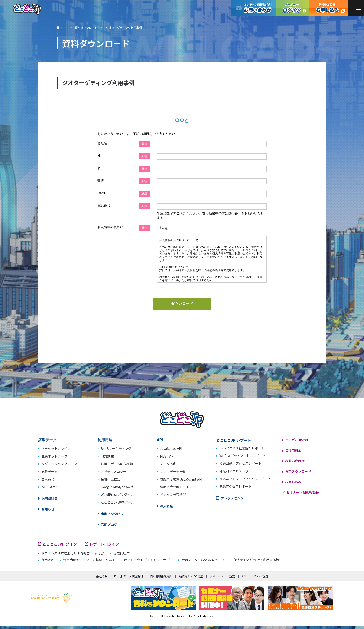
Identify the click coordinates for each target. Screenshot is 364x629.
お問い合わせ (295, 461)
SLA (102, 553)
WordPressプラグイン (117, 494)
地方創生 (107, 456)
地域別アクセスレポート (237, 471)
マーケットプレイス (56, 448)
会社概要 (102, 576)
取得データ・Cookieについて (203, 560)
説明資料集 (49, 498)
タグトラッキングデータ (59, 464)
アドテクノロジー (114, 471)
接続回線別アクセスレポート (240, 463)
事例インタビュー (114, 514)
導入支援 (166, 506)
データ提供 (168, 464)
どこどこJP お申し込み (328, 8)
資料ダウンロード (298, 471)
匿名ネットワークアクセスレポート (245, 479)
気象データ (49, 471)
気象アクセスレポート (236, 486)
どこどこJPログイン (293, 8)
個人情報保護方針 (161, 576)
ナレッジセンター (234, 498)
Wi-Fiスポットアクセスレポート (243, 456)
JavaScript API (171, 448)
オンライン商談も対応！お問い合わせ (254, 8)
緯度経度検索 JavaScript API (181, 479)
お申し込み (293, 482)
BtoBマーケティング (116, 448)
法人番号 (48, 479)
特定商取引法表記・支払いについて (89, 560)
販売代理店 (121, 553)
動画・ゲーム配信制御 (117, 464)
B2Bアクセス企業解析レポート (242, 448)
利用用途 (105, 440)
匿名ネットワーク (54, 456)
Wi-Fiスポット (52, 487)
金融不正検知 (110, 479)
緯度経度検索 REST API (177, 487)
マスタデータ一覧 (173, 471)
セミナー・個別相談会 (303, 492)
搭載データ (47, 440)
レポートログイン (104, 544)
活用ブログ (109, 524)
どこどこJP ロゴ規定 (255, 576)
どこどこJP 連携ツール (118, 502)
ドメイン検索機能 (173, 494)
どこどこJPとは (297, 440)
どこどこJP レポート (234, 440)
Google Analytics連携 (117, 487)
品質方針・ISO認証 (191, 576)
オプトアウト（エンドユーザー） (148, 560)
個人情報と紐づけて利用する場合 (258, 560)
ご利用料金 (293, 450)
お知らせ (48, 509)
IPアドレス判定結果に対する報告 (66, 553)
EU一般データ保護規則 (128, 576)
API (160, 440)
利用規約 (48, 560)
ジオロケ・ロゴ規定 (222, 576)
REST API (167, 456)
